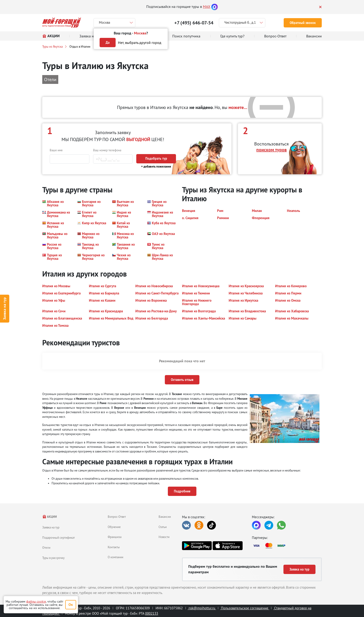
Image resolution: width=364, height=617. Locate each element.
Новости (164, 537)
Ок (71, 605)
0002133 (152, 613)
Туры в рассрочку (53, 558)
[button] (57, 203)
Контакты (114, 547)
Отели (46, 548)
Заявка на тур (5, 308)
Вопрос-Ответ (117, 517)
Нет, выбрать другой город (140, 43)
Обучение (114, 527)
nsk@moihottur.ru (202, 608)
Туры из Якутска (52, 46)
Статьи (163, 527)
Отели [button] (50, 79)
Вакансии (165, 517)
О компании (115, 557)
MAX (207, 7)
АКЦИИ (50, 517)
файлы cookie (36, 601)
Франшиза (115, 537)
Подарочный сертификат (58, 538)
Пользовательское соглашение (245, 608)
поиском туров (271, 150)
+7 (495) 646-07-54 (194, 23)
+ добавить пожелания (156, 167)
